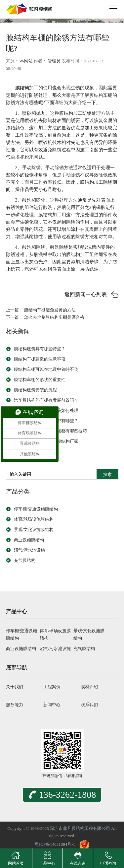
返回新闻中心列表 (86, 294)
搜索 (107, 474)
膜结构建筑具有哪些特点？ (40, 349)
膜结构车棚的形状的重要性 (40, 380)
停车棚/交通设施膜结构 (36, 509)
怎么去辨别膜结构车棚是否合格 (54, 317)
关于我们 (15, 687)
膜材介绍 (89, 687)
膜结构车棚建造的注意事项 (40, 359)
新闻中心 (52, 705)
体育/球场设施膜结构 (34, 519)
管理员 (54, 61)
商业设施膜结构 (29, 540)
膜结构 (22, 88)
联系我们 (89, 705)
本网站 (26, 61)
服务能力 (15, 705)
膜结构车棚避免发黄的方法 (50, 310)
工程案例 (52, 687)
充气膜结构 (25, 560)
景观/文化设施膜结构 (34, 530)
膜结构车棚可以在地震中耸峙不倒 (46, 369)
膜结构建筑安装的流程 (35, 390)
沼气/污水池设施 (30, 550)
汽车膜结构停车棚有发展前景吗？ (46, 400)
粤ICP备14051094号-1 (55, 844)
